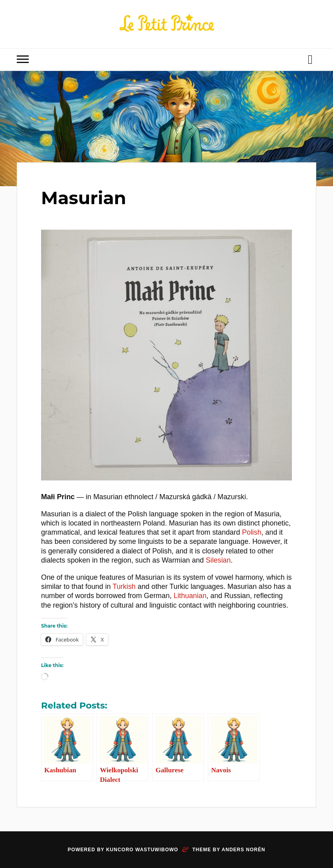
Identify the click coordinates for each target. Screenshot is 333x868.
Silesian (218, 560)
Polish (252, 532)
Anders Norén (243, 850)
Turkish (124, 587)
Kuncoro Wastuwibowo (142, 850)
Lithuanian (190, 596)
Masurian (84, 198)
